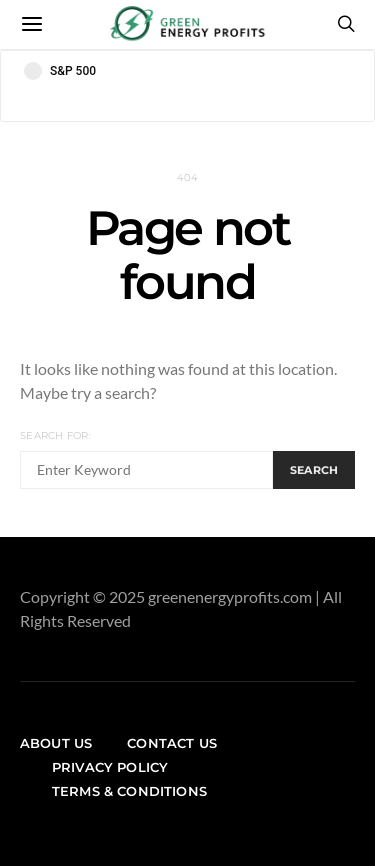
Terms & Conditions (129, 791)
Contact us (172, 743)
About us (56, 743)
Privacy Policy (110, 767)
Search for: (55, 435)
